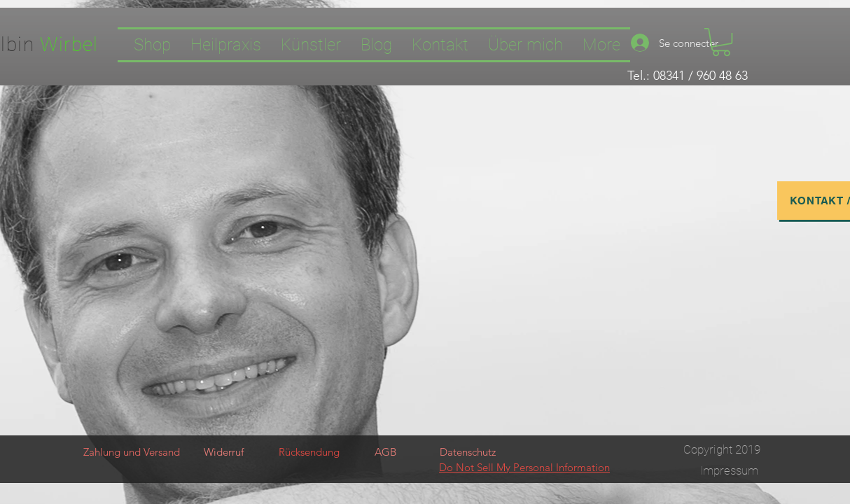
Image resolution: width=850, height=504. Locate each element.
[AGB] (385, 451)
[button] (721, 42)
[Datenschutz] (468, 451)
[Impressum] (729, 471)
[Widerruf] (223, 451)
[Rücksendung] (309, 451)
